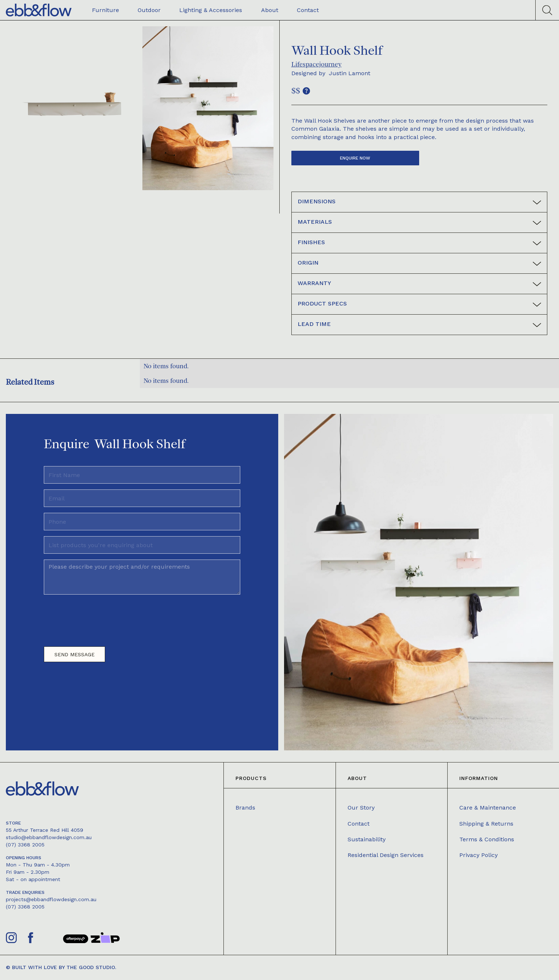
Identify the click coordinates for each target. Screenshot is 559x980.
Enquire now (355, 158)
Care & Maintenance (488, 808)
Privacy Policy (478, 855)
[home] (39, 10)
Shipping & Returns (486, 824)
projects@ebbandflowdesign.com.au (51, 899)
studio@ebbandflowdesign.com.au (49, 837)
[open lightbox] (71, 108)
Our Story (361, 808)
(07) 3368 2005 (25, 845)
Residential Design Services (386, 855)
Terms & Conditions (487, 839)
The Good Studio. (91, 967)
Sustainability (367, 839)
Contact (359, 824)
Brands (245, 808)
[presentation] (99, 618)
